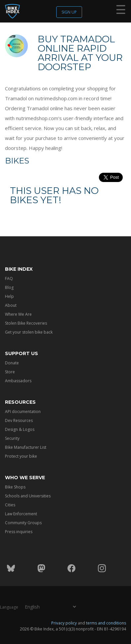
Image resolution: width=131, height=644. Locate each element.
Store (10, 372)
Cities (10, 505)
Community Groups (23, 523)
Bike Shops (15, 487)
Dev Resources (19, 420)
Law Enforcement (21, 514)
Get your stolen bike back (29, 332)
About (11, 305)
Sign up (69, 12)
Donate (12, 363)
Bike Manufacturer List (26, 447)
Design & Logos (20, 429)
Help (9, 296)
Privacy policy (64, 623)
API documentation (23, 412)
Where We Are (18, 314)
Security (12, 438)
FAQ (9, 278)
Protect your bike (21, 456)
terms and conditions (106, 623)
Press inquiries (19, 532)
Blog (9, 287)
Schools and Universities (28, 496)
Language (9, 607)
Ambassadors (18, 381)
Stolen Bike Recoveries (26, 323)
